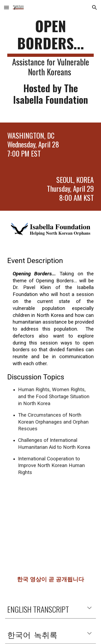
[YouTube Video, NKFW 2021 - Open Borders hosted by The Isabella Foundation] (51, 531)
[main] (51, 61)
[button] (6, 7)
